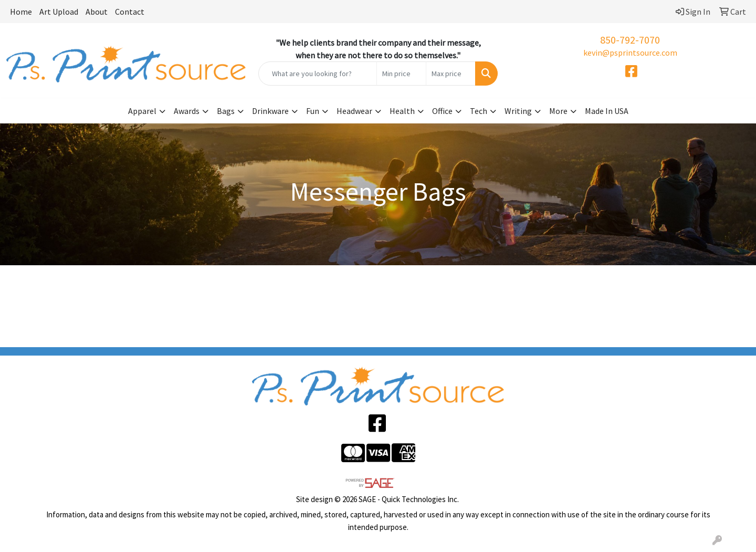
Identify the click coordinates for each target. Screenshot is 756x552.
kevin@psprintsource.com (630, 53)
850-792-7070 (630, 40)
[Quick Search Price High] (451, 74)
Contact (130, 12)
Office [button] (442, 111)
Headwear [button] (354, 111)
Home (21, 12)
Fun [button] (313, 111)
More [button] (558, 111)
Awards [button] (187, 111)
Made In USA (607, 111)
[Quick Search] (318, 74)
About (97, 12)
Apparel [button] (142, 111)
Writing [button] (518, 111)
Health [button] (402, 111)
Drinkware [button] (270, 111)
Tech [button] (479, 111)
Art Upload (59, 12)
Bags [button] (226, 111)
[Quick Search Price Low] (401, 74)
